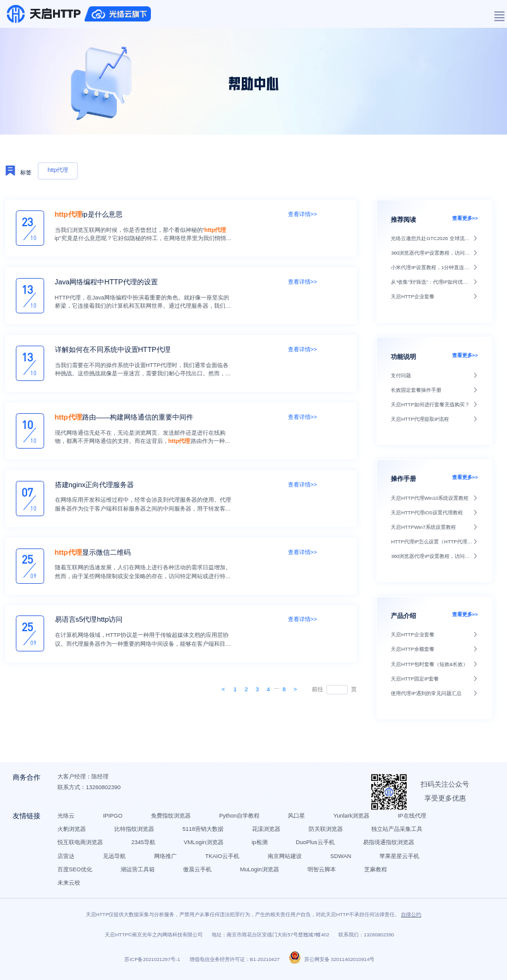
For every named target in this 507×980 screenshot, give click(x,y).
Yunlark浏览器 (353, 820)
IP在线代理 (413, 820)
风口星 (298, 820)
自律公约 (411, 920)
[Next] (223, 689)
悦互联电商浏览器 (81, 847)
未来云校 (70, 887)
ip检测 (261, 847)
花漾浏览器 (267, 833)
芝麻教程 (377, 874)
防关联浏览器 (327, 833)
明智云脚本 (323, 874)
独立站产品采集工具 (398, 833)
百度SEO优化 (76, 874)
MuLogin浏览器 (261, 874)
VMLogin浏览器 (205, 847)
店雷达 (67, 860)
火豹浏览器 (73, 833)
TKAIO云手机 (224, 860)
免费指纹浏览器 (172, 820)
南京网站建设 (286, 860)
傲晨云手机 (199, 874)
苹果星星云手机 (401, 860)
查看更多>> (465, 218)
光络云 (67, 820)
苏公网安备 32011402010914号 (331, 965)
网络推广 (167, 860)
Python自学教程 (241, 820)
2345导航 (145, 847)
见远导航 (116, 860)
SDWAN (342, 860)
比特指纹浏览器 (135, 833)
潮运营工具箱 (139, 874)
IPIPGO (114, 820)
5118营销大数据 (204, 833)
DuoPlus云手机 (317, 847)
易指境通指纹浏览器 (390, 847)
